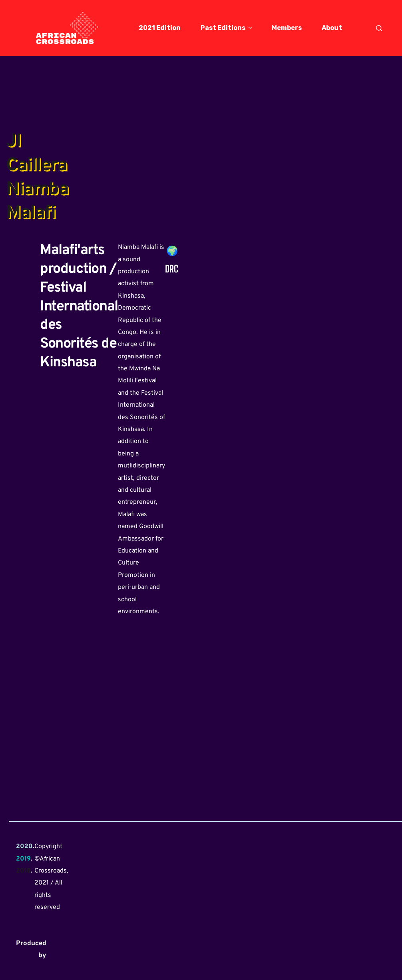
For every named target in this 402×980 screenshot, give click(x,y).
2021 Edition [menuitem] (160, 28)
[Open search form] (379, 28)
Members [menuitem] (287, 28)
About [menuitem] (332, 28)
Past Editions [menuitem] (227, 28)
